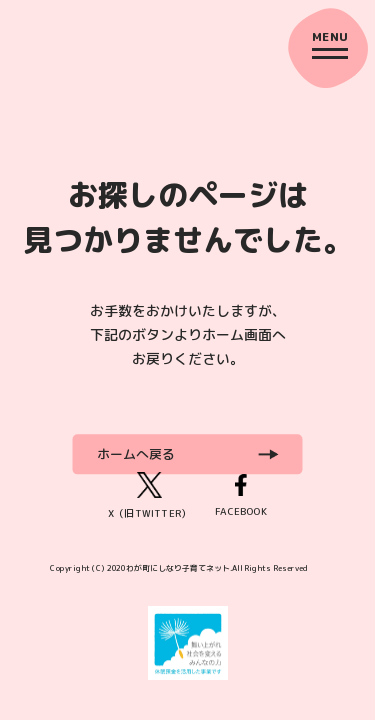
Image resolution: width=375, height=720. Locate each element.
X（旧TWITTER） (149, 496)
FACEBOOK (241, 496)
